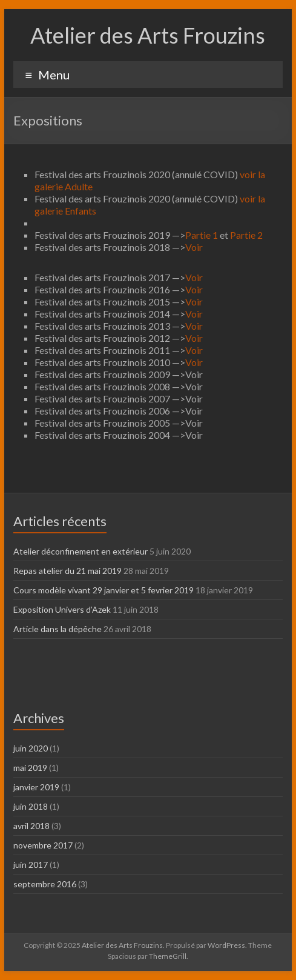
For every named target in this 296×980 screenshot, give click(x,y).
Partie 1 (202, 235)
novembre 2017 (43, 845)
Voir (194, 247)
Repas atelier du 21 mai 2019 (67, 571)
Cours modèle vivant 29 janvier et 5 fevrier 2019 (104, 590)
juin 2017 (31, 865)
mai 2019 (30, 768)
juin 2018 (31, 806)
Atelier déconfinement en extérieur (81, 551)
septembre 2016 (45, 884)
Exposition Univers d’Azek (62, 609)
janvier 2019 (36, 787)
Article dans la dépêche (58, 629)
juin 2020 (31, 748)
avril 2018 (31, 826)
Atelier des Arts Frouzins (148, 35)
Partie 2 (246, 235)
